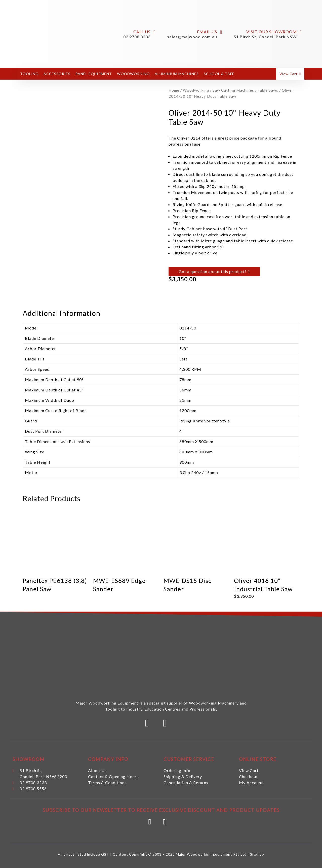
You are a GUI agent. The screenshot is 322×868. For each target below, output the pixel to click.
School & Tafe (219, 74)
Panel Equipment (94, 74)
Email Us (207, 32)
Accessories (57, 74)
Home (174, 90)
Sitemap (257, 852)
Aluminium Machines (177, 74)
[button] (291, 74)
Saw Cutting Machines (233, 90)
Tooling (29, 74)
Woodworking (133, 74)
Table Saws (268, 90)
